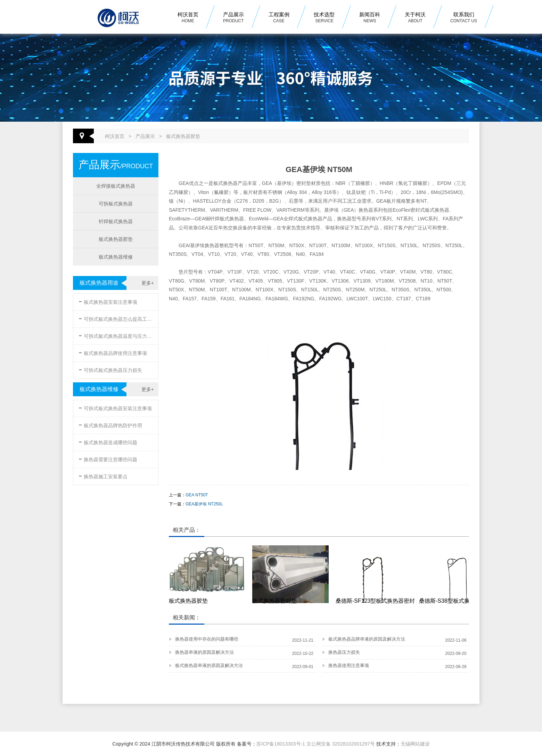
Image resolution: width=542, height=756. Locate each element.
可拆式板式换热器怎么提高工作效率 (116, 318)
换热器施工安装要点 (103, 475)
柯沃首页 (188, 18)
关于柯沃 (415, 18)
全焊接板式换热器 (116, 186)
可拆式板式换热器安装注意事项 (115, 407)
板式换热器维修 (116, 257)
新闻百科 (370, 18)
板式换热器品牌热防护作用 (110, 424)
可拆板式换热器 (116, 204)
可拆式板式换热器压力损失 (110, 369)
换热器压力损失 (344, 652)
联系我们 (464, 18)
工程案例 (279, 18)
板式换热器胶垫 (183, 136)
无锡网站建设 (415, 744)
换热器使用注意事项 (349, 665)
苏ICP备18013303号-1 (281, 744)
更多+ (148, 283)
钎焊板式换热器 (116, 221)
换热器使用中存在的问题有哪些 (207, 639)
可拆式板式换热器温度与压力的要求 (116, 335)
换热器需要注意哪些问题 (108, 458)
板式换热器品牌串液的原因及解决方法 (367, 639)
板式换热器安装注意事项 (108, 301)
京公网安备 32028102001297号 (341, 744)
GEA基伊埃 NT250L (204, 504)
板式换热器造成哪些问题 (108, 441)
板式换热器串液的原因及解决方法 (209, 665)
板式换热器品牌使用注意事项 (113, 352)
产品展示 (233, 18)
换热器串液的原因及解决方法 (204, 652)
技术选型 (324, 18)
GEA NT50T (197, 495)
